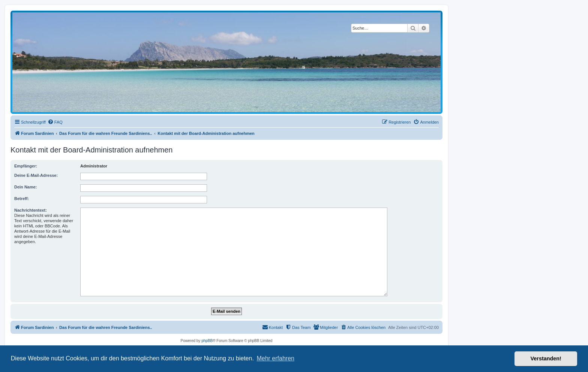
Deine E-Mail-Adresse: (36, 175)
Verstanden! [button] (546, 359)
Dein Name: (26, 187)
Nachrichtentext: (31, 210)
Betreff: (22, 199)
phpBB (207, 341)
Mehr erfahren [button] (275, 358)
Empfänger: (26, 166)
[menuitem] (55, 122)
